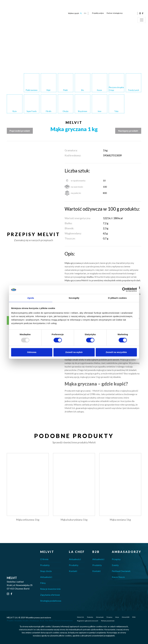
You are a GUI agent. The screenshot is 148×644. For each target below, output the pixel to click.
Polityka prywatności (108, 621)
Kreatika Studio (21, 620)
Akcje (117, 617)
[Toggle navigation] (142, 20)
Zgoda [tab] (31, 298)
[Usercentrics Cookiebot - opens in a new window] (124, 290)
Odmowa (32, 352)
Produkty (45, 565)
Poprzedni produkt (20, 131)
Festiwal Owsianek (121, 571)
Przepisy (116, 559)
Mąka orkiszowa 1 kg (28, 520)
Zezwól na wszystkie (116, 352)
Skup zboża (46, 571)
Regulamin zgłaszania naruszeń (88, 621)
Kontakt (73, 571)
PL (81, 13)
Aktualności (46, 577)
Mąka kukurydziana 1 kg (74, 520)
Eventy (115, 565)
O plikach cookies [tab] (117, 298)
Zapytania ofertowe (50, 595)
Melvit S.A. (81, 617)
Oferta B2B (126, 617)
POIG (134, 617)
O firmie (44, 559)
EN (85, 13)
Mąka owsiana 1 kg (120, 520)
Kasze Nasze (118, 577)
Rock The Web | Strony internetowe (56, 620)
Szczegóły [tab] (74, 298)
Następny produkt (128, 131)
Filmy (43, 583)
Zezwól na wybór (74, 352)
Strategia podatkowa (51, 601)
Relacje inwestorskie (50, 589)
